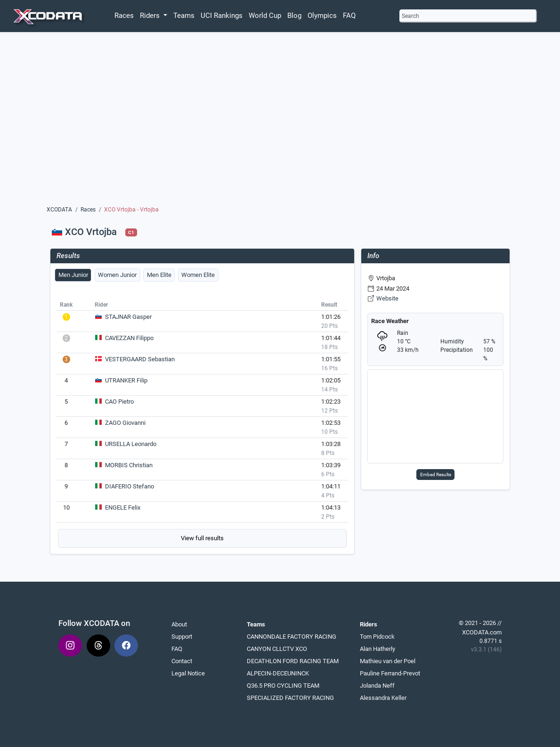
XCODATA (59, 210)
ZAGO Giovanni (125, 423)
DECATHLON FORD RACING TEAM (293, 661)
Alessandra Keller (383, 698)
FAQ (349, 16)
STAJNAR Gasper (128, 317)
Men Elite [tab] (159, 275)
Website (387, 298)
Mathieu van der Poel (388, 661)
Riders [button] (151, 16)
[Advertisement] (280, 121)
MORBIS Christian (129, 465)
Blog (294, 16)
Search (410, 16)
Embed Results (436, 475)
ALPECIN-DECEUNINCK (278, 673)
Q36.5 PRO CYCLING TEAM (283, 686)
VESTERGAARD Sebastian (140, 359)
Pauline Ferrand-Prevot (390, 673)
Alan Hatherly (377, 649)
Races (124, 16)
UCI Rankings (222, 16)
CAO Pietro (119, 402)
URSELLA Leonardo (131, 444)
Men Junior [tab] (73, 275)
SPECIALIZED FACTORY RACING (290, 698)
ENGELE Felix (123, 507)
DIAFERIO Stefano (130, 486)
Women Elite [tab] (198, 275)
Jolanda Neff (377, 686)
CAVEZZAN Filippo (129, 338)
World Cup (265, 16)
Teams (184, 16)
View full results (202, 538)
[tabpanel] (203, 423)
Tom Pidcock (377, 637)
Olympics (322, 16)
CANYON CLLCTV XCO (277, 649)
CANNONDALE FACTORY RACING (292, 637)
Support (182, 637)
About (179, 624)
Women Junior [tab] (117, 275)
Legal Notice (188, 673)
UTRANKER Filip (126, 380)
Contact (182, 661)
